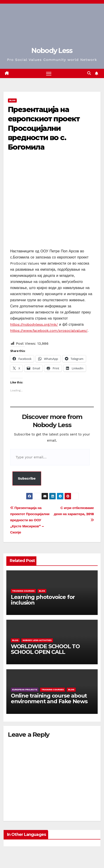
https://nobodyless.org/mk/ (34, 324)
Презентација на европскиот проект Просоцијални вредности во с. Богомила (44, 128)
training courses (23, 591)
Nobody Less (52, 51)
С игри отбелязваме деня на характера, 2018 (74, 514)
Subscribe (27, 478)
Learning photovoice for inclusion (43, 600)
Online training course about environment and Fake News (49, 698)
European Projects (25, 690)
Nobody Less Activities (37, 640)
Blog (12, 100)
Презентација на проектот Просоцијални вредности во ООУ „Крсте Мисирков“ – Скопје (30, 520)
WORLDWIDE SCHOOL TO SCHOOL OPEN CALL (45, 649)
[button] (89, 73)
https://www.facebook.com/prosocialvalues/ (49, 331)
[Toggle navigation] (49, 74)
